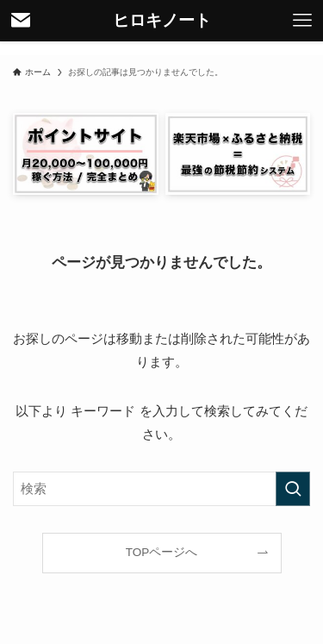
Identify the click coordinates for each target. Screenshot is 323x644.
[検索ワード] (161, 489)
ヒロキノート (162, 21)
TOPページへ (162, 552)
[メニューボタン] (302, 21)
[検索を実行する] (293, 489)
